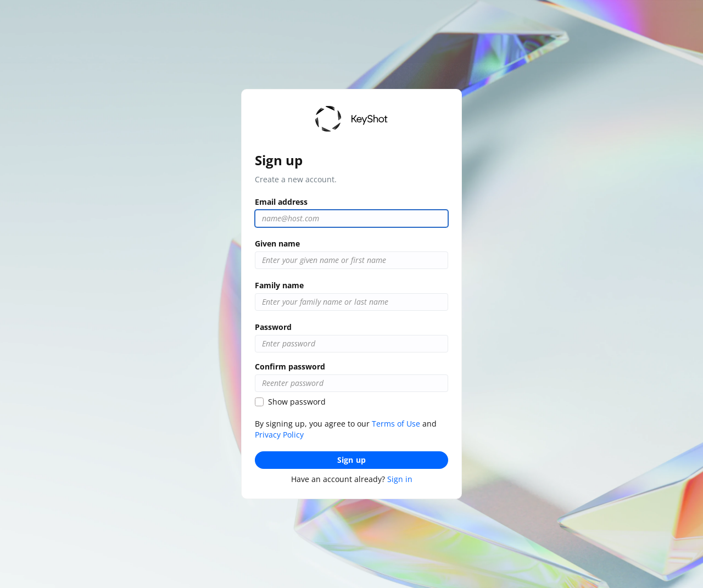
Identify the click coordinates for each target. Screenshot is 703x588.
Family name (279, 285)
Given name (277, 243)
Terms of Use (396, 424)
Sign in (400, 479)
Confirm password (290, 366)
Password (273, 327)
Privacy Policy (279, 435)
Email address (281, 202)
